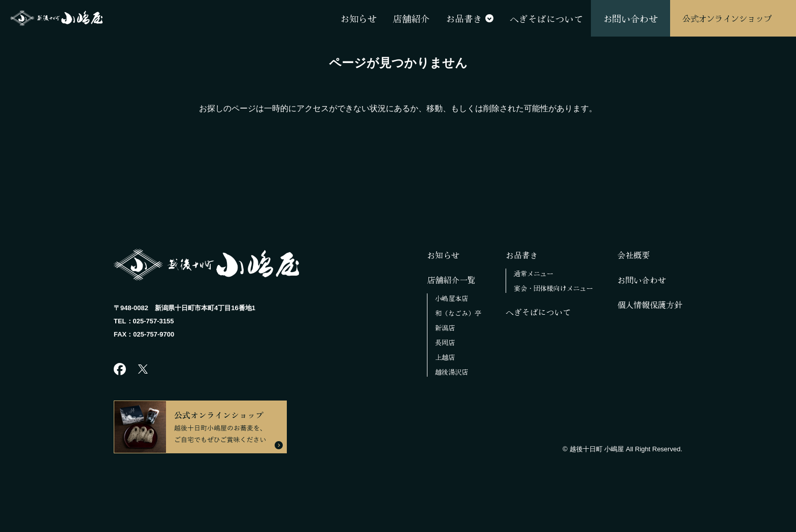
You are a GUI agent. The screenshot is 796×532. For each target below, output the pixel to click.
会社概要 (634, 255)
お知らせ (443, 255)
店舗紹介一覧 (451, 280)
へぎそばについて (538, 312)
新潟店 (445, 328)
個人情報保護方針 (650, 305)
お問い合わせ (642, 280)
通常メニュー (534, 273)
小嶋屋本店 (452, 298)
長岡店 (445, 342)
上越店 (445, 357)
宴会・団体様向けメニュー (553, 288)
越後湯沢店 (452, 372)
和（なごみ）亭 (458, 313)
